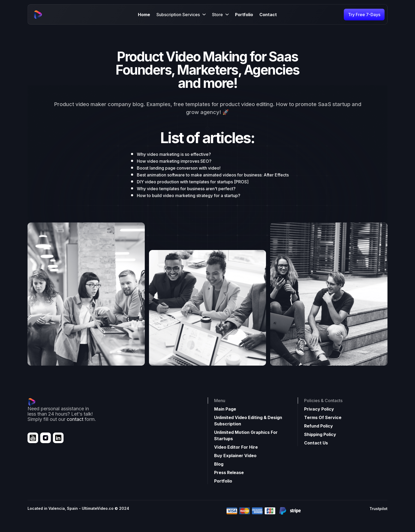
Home (144, 15)
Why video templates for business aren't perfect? (186, 189)
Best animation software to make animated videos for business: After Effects (213, 175)
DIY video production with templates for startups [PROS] (193, 182)
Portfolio (244, 15)
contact (75, 419)
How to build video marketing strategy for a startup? (189, 195)
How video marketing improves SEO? (174, 161)
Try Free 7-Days (364, 15)
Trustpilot (378, 509)
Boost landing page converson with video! (179, 168)
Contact (268, 15)
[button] (181, 15)
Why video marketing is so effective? (174, 154)
